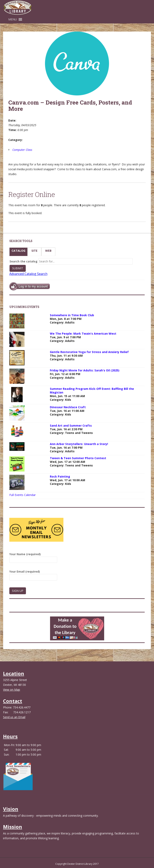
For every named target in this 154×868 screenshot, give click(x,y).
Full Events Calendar (22, 495)
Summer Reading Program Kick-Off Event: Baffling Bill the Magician (92, 391)
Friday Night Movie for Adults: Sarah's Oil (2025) (85, 370)
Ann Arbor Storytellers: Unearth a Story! (79, 444)
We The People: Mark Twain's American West (83, 334)
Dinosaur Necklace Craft (68, 407)
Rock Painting (60, 476)
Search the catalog (24, 261)
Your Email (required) (33, 574)
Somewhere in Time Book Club (72, 315)
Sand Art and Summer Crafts (71, 426)
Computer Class (22, 150)
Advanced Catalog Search (28, 274)
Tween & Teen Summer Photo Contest (78, 458)
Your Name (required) (33, 557)
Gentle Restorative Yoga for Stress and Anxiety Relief (89, 352)
